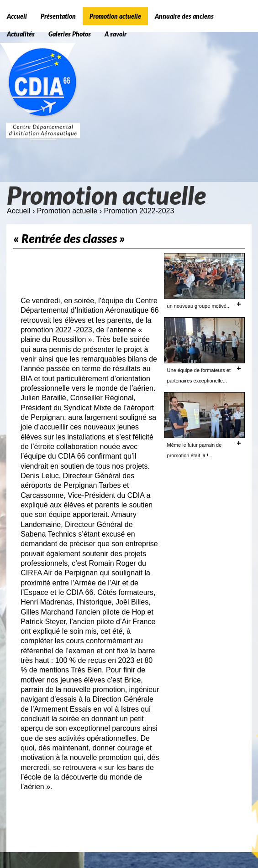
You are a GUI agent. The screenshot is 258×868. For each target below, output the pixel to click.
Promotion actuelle (67, 211)
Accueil (19, 211)
